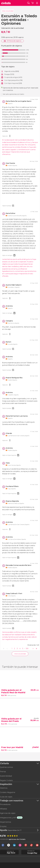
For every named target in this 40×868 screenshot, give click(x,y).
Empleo (3, 826)
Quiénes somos (6, 767)
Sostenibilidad (6, 776)
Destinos (4, 788)
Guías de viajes (6, 797)
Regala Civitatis (6, 780)
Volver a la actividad (8, 11)
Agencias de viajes (8, 813)
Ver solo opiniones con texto (13, 94)
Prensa (3, 772)
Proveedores (5, 804)
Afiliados (4, 809)
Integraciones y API (8, 818)
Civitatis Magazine (8, 792)
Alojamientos (6, 822)
